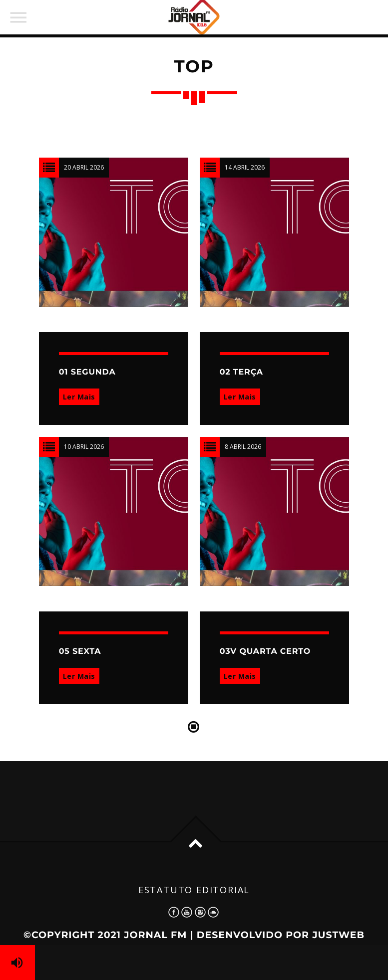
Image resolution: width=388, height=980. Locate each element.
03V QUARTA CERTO (265, 652)
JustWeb (338, 935)
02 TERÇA (241, 372)
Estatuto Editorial (194, 890)
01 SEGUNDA (87, 372)
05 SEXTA (80, 652)
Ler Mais (79, 397)
